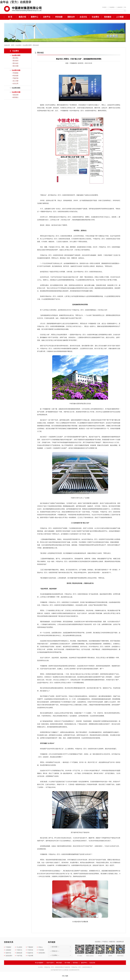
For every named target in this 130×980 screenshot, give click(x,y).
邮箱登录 (120, 7)
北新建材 (8, 950)
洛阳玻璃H (9, 956)
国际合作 (71, 17)
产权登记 (105, 942)
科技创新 (59, 17)
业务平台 (47, 17)
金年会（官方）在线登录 (16, 2)
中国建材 (8, 947)
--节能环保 (15, 78)
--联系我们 (15, 97)
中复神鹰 (30, 956)
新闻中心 (35, 17)
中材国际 (41, 950)
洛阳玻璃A (42, 953)
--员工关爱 (15, 81)
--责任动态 (15, 63)
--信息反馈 (15, 95)
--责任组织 (15, 61)
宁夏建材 (30, 947)
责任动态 (36, 45)
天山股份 (19, 947)
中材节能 (19, 956)
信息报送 (98, 942)
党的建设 (108, 17)
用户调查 (67, 963)
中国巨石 (19, 950)
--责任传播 (15, 66)
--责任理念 (15, 58)
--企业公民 (15, 83)
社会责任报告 (16, 88)
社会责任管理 (27, 45)
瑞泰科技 (8, 953)
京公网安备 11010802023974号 (71, 970)
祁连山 (41, 947)
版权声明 (84, 963)
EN (125, 7)
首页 (13, 45)
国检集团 (19, 953)
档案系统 (112, 942)
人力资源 (120, 17)
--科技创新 (15, 76)
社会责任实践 (16, 70)
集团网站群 (120, 942)
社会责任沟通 (16, 92)
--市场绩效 (15, 73)
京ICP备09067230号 (56, 970)
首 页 (10, 17)
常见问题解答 (39, 963)
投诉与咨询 (50, 963)
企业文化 (83, 17)
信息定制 (92, 963)
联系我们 (76, 963)
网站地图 (59, 963)
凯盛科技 (30, 953)
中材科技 (30, 950)
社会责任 (95, 17)
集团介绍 (22, 17)
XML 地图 (65, 976)
